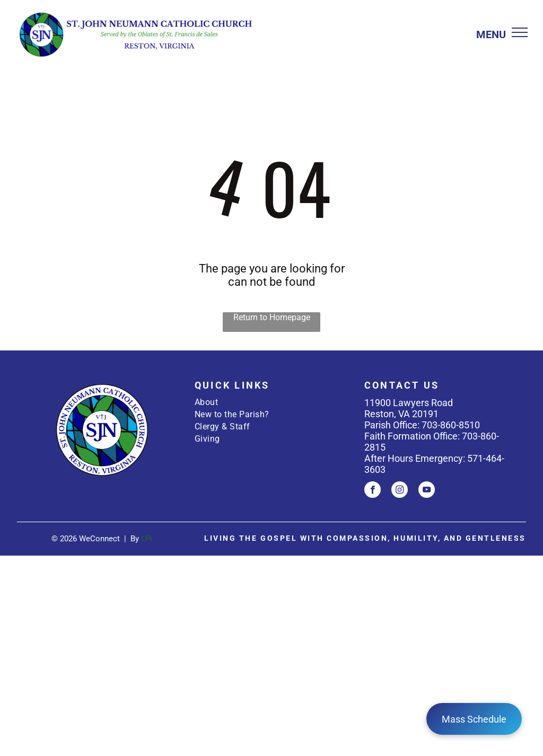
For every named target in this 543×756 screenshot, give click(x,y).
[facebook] (373, 491)
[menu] (520, 32)
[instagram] (400, 491)
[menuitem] (271, 402)
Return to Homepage (272, 317)
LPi (147, 539)
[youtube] (427, 491)
